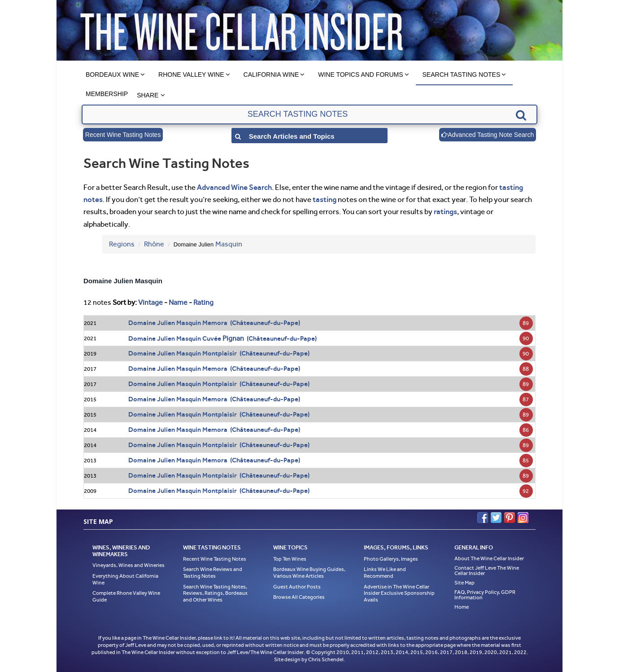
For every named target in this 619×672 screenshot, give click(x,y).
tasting (325, 199)
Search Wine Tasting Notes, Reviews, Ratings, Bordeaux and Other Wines (215, 593)
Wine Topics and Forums (360, 75)
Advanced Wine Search (234, 187)
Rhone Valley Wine (191, 75)
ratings (445, 211)
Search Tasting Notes (462, 75)
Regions (122, 244)
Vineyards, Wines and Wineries (129, 565)
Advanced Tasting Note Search (488, 135)
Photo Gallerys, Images (391, 559)
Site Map (464, 583)
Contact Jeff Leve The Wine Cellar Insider (487, 571)
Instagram (523, 518)
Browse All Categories (299, 597)
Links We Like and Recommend (385, 573)
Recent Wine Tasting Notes (123, 135)
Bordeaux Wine (112, 75)
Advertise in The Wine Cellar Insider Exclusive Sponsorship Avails (399, 593)
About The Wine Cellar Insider (489, 558)
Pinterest (510, 518)
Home (462, 607)
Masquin (229, 244)
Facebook (483, 518)
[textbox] (309, 114)
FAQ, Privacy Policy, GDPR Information (485, 595)
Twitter (496, 518)
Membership (107, 94)
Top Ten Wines (290, 559)
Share (148, 95)
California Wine (271, 75)
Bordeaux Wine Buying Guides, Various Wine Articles (309, 573)
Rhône (154, 244)
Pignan (233, 338)
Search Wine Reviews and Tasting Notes (213, 573)
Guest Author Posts (297, 587)
